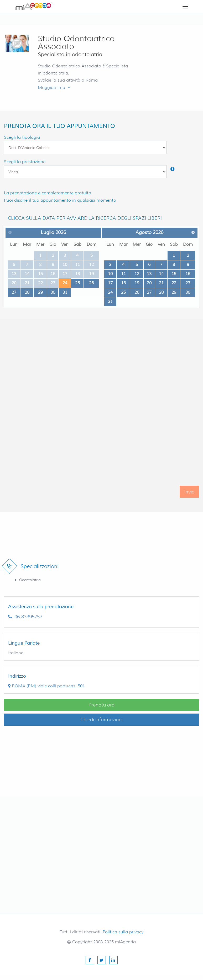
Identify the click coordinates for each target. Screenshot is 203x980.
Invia (189, 497)
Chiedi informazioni (101, 720)
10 (110, 274)
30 (53, 292)
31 (65, 292)
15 (174, 274)
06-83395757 (25, 617)
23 (188, 283)
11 (123, 274)
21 (161, 283)
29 (40, 292)
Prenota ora (101, 705)
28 (27, 292)
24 (65, 283)
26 (91, 283)
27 (14, 292)
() (46, 686)
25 (77, 283)
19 (137, 283)
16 (188, 274)
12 (137, 274)
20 (149, 283)
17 (110, 283)
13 (149, 274)
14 (161, 274)
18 (123, 283)
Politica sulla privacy (123, 932)
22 (174, 283)
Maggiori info (54, 87)
